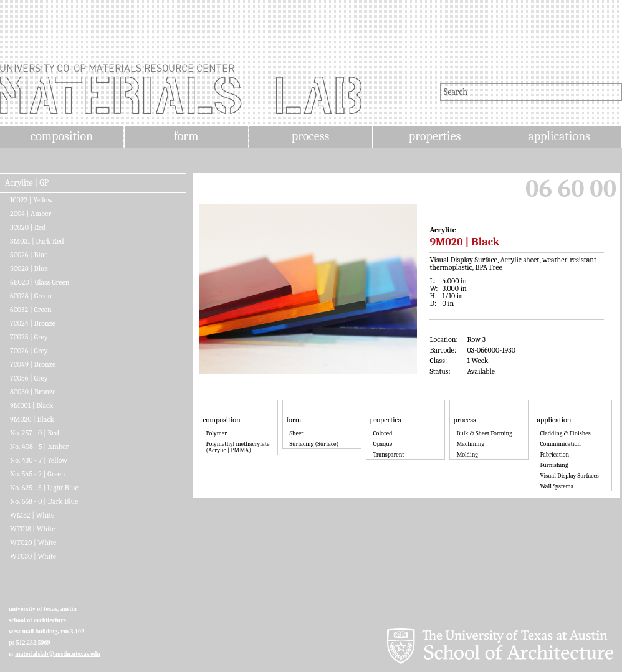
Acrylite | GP (27, 183)
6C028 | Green (31, 296)
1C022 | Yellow (31, 200)
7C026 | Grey (29, 351)
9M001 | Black (31, 405)
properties (435, 136)
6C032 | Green (31, 310)
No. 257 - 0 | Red (35, 433)
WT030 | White (33, 556)
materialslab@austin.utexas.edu (58, 654)
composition (62, 136)
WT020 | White (33, 542)
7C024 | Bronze (33, 323)
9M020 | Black (32, 419)
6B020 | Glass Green (40, 282)
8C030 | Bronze (33, 392)
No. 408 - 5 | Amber (39, 447)
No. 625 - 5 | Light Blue (44, 488)
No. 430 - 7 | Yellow (39, 460)
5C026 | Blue (29, 255)
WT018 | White (33, 529)
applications (559, 136)
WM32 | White (32, 515)
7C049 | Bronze (33, 364)
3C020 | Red (28, 227)
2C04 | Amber (31, 214)
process (311, 136)
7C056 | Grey (29, 378)
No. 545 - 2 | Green (37, 474)
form (186, 136)
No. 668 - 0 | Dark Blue (44, 501)
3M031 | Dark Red (37, 241)
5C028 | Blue (29, 268)
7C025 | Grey (29, 337)
